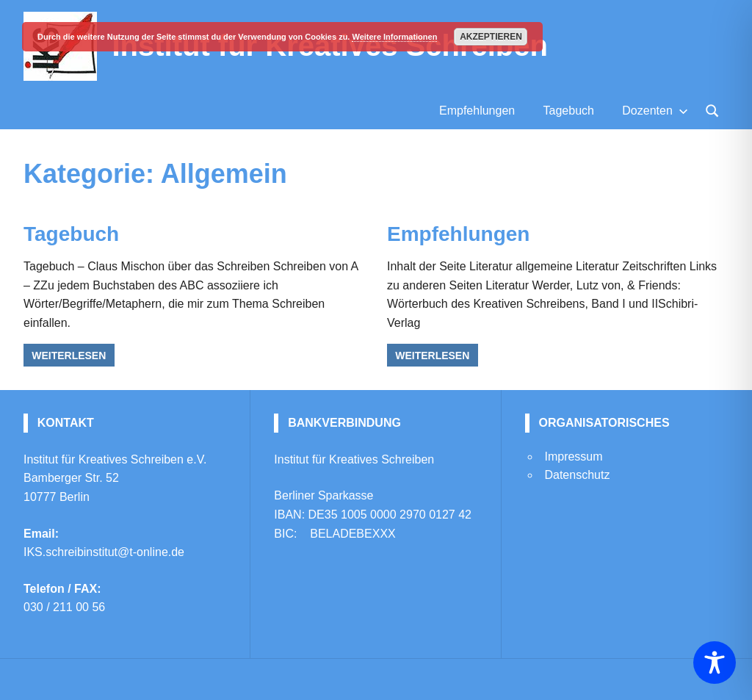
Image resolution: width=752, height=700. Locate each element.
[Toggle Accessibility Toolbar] (715, 663)
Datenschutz (577, 475)
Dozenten (655, 111)
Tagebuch (569, 111)
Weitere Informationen (394, 37)
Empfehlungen (477, 111)
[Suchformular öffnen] (712, 109)
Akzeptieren (491, 37)
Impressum (573, 457)
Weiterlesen (69, 356)
